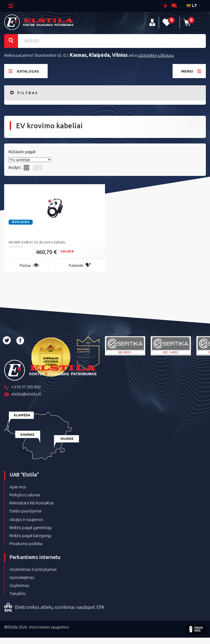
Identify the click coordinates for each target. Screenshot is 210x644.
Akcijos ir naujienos (26, 519)
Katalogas (24, 71)
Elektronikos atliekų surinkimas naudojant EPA (54, 607)
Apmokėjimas (22, 577)
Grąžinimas (19, 585)
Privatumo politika (26, 544)
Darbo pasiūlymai (25, 511)
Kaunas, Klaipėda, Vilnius (99, 55)
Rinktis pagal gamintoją (30, 528)
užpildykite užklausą (156, 55)
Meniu (191, 71)
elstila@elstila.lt (23, 395)
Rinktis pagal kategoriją (30, 536)
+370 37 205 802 (22, 387)
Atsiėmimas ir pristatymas (33, 569)
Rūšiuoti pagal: (22, 152)
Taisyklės (18, 593)
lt (192, 5)
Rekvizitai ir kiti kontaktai (31, 503)
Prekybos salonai (25, 495)
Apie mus (18, 487)
